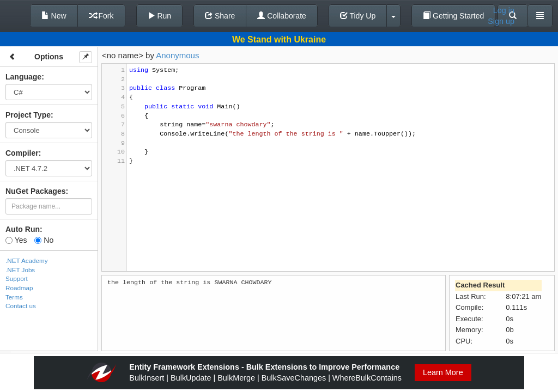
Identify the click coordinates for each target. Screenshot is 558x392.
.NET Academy (27, 261)
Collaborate (282, 16)
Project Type (28, 115)
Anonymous (177, 55)
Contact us (21, 306)
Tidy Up (358, 16)
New (54, 16)
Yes (16, 240)
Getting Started (453, 16)
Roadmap (19, 288)
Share (220, 16)
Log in (504, 10)
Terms (14, 297)
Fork (101, 16)
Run (160, 16)
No (44, 240)
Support (17, 278)
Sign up (501, 21)
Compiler (22, 153)
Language (23, 77)
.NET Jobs (20, 270)
